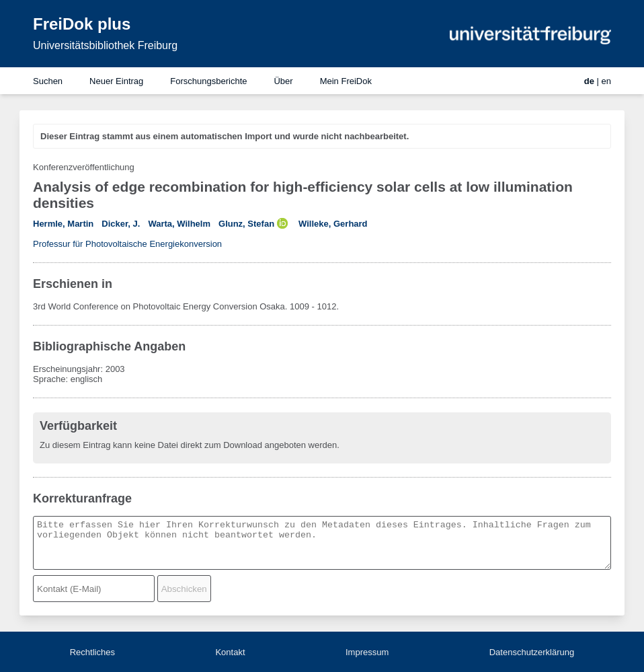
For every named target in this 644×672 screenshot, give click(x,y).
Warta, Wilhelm (179, 224)
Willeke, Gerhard (333, 224)
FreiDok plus (82, 24)
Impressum (367, 652)
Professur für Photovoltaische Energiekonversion (127, 244)
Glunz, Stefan (246, 224)
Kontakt (230, 652)
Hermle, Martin (63, 224)
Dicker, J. (121, 224)
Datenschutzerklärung (532, 652)
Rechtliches (92, 652)
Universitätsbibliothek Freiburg (105, 45)
